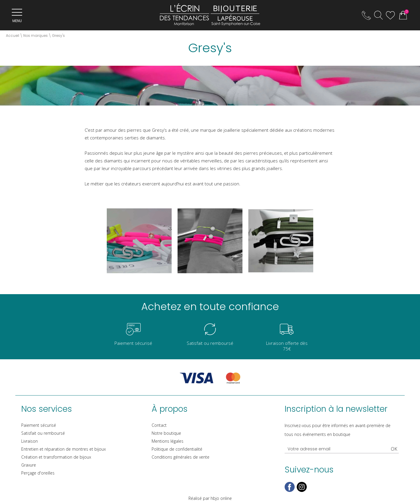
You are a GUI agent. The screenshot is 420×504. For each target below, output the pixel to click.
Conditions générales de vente (181, 457)
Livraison (29, 441)
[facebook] (290, 491)
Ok (394, 449)
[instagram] (302, 491)
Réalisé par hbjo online (210, 498)
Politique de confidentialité (177, 449)
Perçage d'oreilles (38, 473)
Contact (159, 425)
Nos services (47, 409)
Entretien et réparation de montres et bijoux (64, 449)
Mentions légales (168, 441)
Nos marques (36, 36)
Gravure (29, 465)
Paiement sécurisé (39, 425)
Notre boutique (166, 433)
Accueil (13, 36)
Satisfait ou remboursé (43, 433)
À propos (170, 409)
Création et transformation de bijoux (56, 457)
